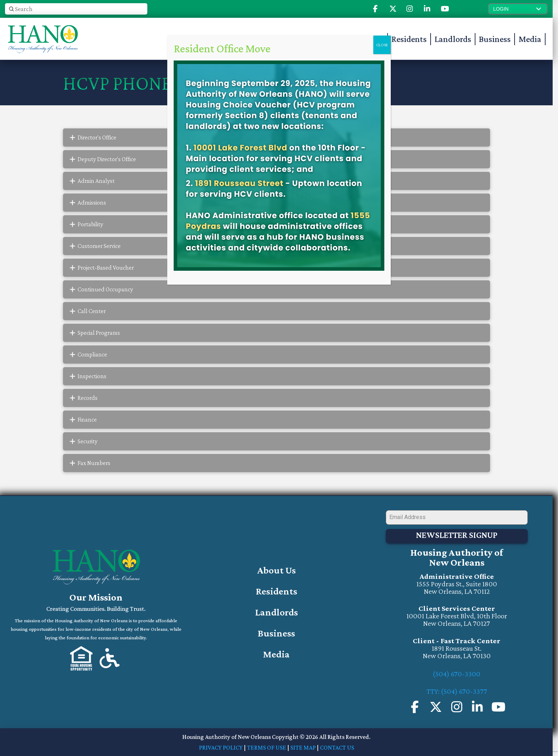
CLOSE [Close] (382, 45)
